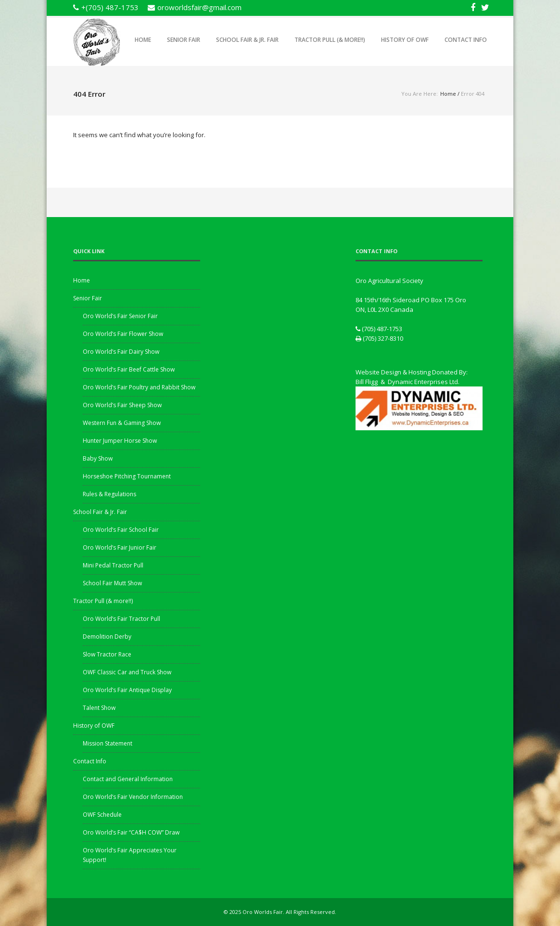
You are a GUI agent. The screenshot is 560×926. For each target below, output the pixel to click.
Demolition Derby (107, 637)
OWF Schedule (102, 815)
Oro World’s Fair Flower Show (123, 334)
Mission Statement (108, 743)
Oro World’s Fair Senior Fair (120, 316)
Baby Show (98, 458)
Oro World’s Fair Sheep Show (122, 405)
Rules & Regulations (109, 494)
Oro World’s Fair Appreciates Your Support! (130, 855)
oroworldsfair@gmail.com (199, 7)
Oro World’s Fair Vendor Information (133, 797)
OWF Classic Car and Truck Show (127, 672)
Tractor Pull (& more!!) (330, 40)
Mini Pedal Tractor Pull (113, 565)
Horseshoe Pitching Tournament (127, 476)
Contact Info (466, 40)
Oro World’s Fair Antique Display (127, 690)
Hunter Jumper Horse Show (120, 441)
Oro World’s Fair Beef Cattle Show (129, 369)
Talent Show (99, 708)
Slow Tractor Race (107, 654)
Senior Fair (184, 40)
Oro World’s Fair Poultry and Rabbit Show (139, 387)
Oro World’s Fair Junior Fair (120, 547)
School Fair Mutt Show (112, 583)
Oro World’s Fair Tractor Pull (121, 619)
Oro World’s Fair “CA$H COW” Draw (131, 832)
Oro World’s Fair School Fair (121, 530)
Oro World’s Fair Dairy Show (121, 352)
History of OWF (405, 40)
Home (143, 40)
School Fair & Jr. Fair (247, 40)
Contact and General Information (128, 779)
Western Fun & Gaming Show (122, 423)
